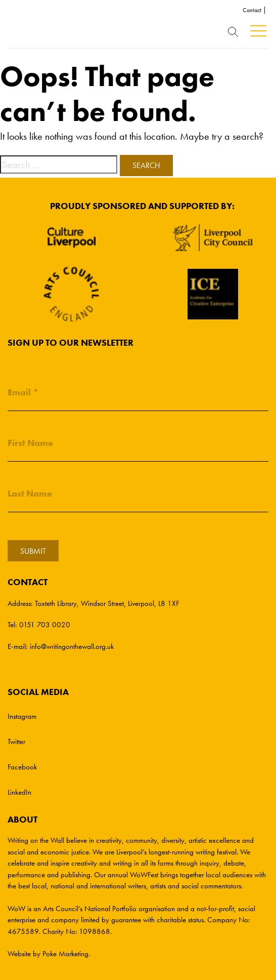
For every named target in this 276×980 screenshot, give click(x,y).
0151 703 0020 (45, 625)
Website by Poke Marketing (48, 954)
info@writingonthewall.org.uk (72, 646)
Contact (252, 10)
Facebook (22, 767)
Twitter (16, 742)
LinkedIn (19, 792)
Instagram (22, 716)
